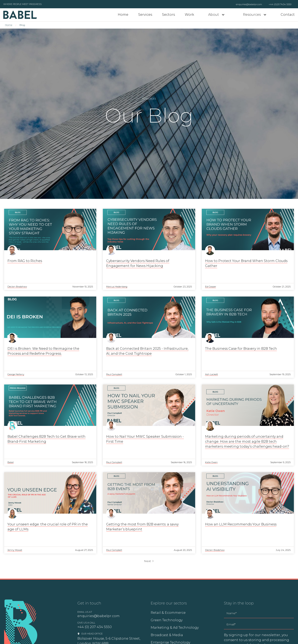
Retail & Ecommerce (168, 613)
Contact (288, 15)
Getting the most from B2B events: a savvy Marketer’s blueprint (142, 527)
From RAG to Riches (25, 261)
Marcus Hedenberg (117, 287)
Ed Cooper (211, 287)
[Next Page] (149, 561)
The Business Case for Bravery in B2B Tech (241, 349)
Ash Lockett (211, 374)
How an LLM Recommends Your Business (241, 524)
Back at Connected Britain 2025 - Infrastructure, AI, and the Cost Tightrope (147, 351)
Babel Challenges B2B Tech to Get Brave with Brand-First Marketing (46, 439)
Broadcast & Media (167, 635)
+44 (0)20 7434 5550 (280, 4)
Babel (11, 462)
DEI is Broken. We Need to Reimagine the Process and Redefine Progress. (43, 351)
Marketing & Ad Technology (175, 628)
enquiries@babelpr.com (249, 4)
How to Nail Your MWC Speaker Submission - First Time (145, 439)
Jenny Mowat (15, 550)
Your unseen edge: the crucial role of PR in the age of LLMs (48, 527)
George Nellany (16, 374)
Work (189, 15)
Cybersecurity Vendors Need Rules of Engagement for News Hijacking (138, 263)
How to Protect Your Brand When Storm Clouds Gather (246, 263)
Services (145, 15)
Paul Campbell (114, 374)
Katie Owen (211, 462)
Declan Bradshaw (17, 287)
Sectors (168, 15)
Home (123, 15)
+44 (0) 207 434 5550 (95, 627)
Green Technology (167, 620)
